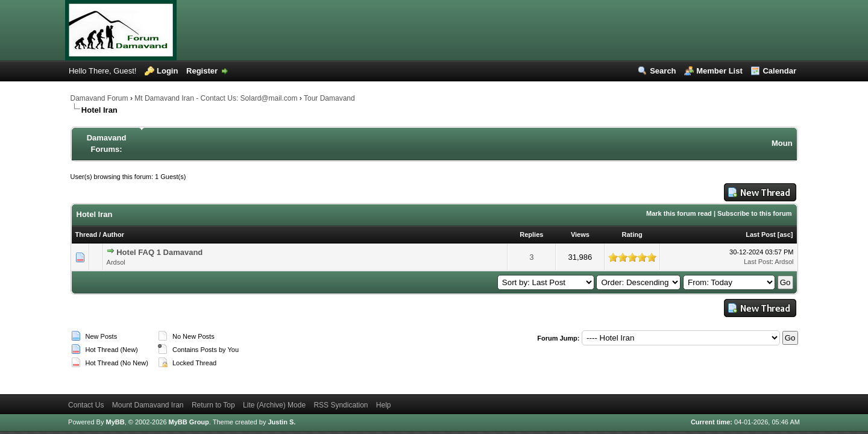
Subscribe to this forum (754, 213)
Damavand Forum (99, 98)
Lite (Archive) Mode (274, 405)
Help (384, 405)
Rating (632, 234)
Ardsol (116, 262)
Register (202, 71)
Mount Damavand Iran (148, 405)
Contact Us (86, 405)
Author (113, 234)
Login (167, 71)
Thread (86, 234)
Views (580, 234)
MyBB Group (189, 422)
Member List (719, 71)
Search (663, 71)
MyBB (115, 422)
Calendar (779, 71)
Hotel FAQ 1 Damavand (159, 252)
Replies (531, 234)
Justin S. (281, 422)
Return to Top (213, 405)
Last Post (761, 234)
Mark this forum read (679, 213)
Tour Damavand (329, 98)
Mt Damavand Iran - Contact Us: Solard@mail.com (216, 98)
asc (785, 234)
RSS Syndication (341, 405)
